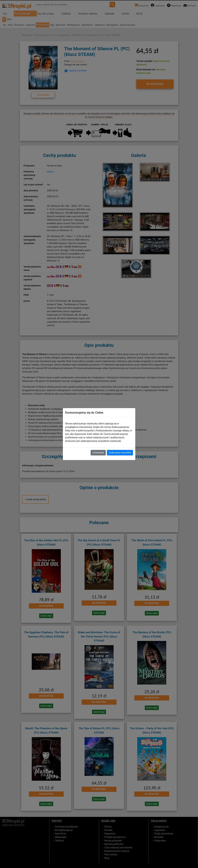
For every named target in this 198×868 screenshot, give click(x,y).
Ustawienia (98, 453)
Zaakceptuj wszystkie (120, 453)
